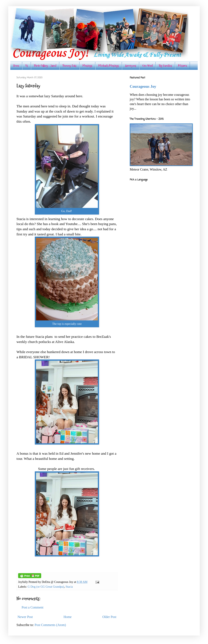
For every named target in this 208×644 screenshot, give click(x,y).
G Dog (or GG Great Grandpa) (46, 587)
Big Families (165, 66)
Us (27, 66)
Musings (87, 66)
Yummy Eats (69, 66)
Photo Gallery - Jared (45, 66)
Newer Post (25, 617)
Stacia (69, 587)
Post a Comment (33, 607)
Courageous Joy (143, 86)
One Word (147, 66)
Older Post (109, 617)
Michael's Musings (109, 66)
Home (16, 66)
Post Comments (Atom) (50, 625)
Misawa (182, 66)
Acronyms (131, 66)
